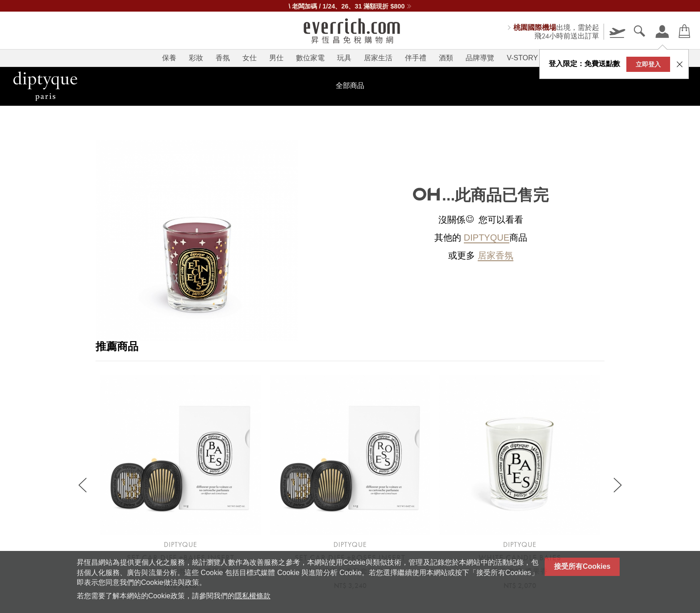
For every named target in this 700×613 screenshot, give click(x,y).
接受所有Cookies (582, 566)
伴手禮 (416, 58)
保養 (169, 58)
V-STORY (522, 58)
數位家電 (310, 58)
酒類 (446, 58)
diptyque (487, 238)
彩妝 (196, 58)
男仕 (276, 58)
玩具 (344, 58)
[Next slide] (617, 486)
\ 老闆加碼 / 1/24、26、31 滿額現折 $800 (350, 6)
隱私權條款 (253, 596)
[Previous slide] (83, 486)
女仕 (250, 58)
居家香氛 (496, 255)
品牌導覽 (480, 58)
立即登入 (648, 64)
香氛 (223, 58)
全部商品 (350, 85)
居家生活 (378, 58)
